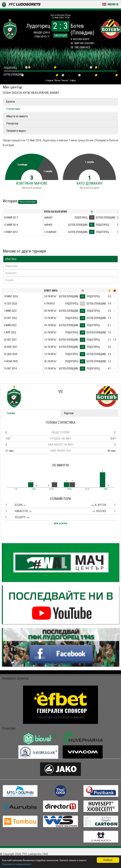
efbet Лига (11, 259)
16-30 (34, 489)
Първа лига (11, 266)
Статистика (13, 109)
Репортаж (12, 123)
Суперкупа (11, 273)
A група (9, 280)
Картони (69, 413)
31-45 (52, 489)
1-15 (16, 489)
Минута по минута (17, 116)
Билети (11, 102)
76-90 (105, 489)
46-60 (69, 489)
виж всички (61, 523)
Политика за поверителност (17, 864)
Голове (11, 413)
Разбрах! (108, 860)
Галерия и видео (16, 131)
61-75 (87, 489)
